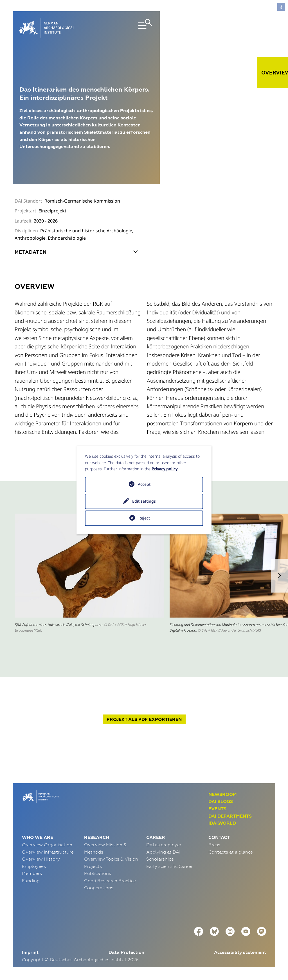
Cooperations (99, 888)
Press (214, 845)
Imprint (30, 952)
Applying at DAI (163, 852)
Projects (93, 866)
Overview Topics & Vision (111, 859)
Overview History (41, 859)
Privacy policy (165, 469)
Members (32, 873)
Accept (144, 484)
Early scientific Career (169, 866)
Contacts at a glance (231, 852)
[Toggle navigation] (132, 28)
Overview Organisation (47, 845)
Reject (144, 518)
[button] (280, 576)
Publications (98, 873)
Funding (31, 881)
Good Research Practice (110, 881)
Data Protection (126, 952)
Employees (34, 866)
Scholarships (160, 859)
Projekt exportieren (144, 719)
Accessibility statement (240, 952)
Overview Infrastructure (48, 852)
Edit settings (144, 501)
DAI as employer (164, 845)
